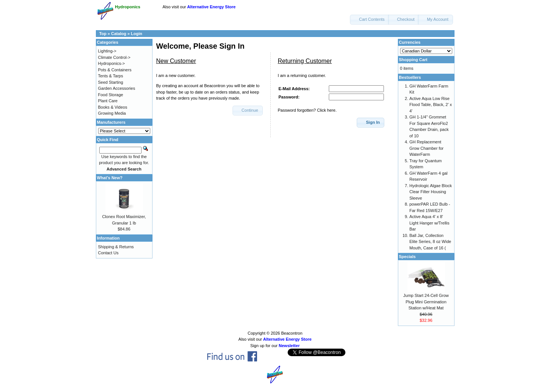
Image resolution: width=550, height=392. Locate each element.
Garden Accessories (117, 88)
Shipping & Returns (116, 247)
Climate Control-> (114, 57)
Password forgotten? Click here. (307, 110)
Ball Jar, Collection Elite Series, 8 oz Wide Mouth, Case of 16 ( (431, 242)
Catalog (119, 34)
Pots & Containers (115, 70)
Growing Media (112, 113)
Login (137, 34)
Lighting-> (107, 51)
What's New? (110, 178)
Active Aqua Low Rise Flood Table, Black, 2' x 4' (431, 105)
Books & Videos (113, 107)
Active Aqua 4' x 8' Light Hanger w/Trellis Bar (430, 223)
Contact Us (108, 253)
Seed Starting (111, 82)
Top (103, 34)
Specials (407, 257)
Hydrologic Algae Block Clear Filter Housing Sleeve (431, 192)
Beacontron (292, 333)
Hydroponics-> (112, 63)
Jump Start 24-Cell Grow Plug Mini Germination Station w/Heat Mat (426, 302)
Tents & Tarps (111, 76)
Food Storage (111, 95)
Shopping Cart (413, 60)
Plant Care (108, 101)
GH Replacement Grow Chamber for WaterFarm (427, 148)
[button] (370, 20)
